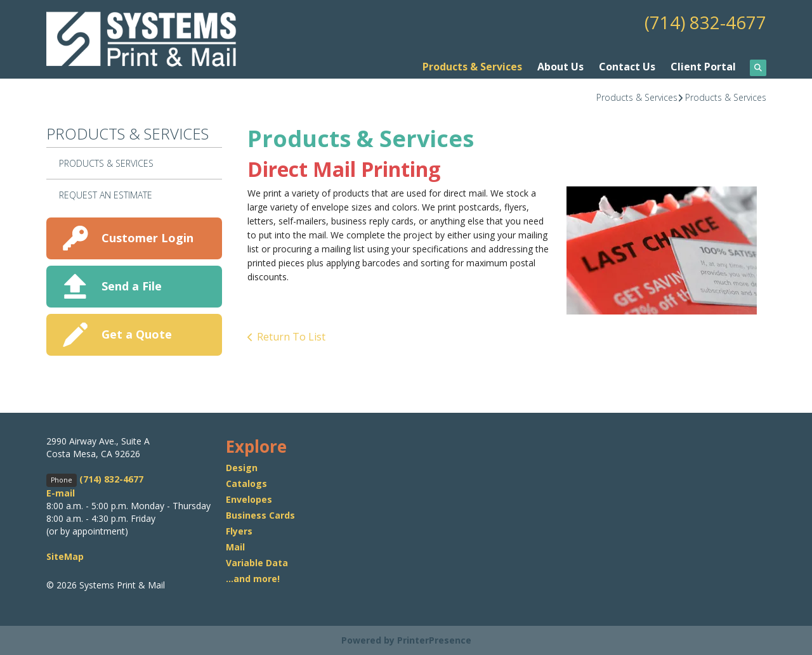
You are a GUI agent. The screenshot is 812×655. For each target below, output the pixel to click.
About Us (560, 67)
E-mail (61, 493)
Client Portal (703, 67)
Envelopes (249, 499)
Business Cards (260, 515)
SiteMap (65, 556)
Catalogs (246, 483)
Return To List (291, 337)
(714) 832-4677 (705, 22)
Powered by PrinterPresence (406, 640)
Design (242, 468)
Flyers (239, 531)
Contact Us (627, 67)
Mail (235, 547)
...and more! (253, 579)
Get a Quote (137, 334)
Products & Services (472, 67)
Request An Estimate (106, 195)
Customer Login (147, 238)
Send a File (132, 286)
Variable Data (257, 563)
